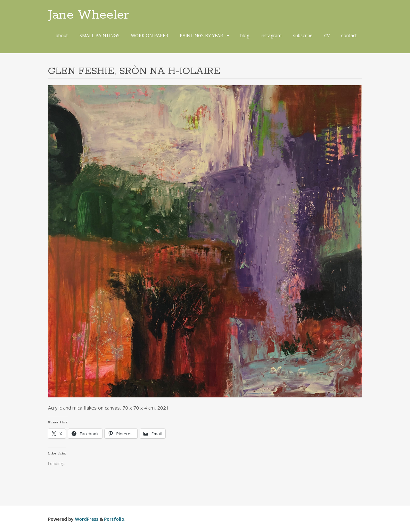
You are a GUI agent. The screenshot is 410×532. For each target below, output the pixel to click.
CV (327, 35)
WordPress (87, 519)
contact (349, 35)
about (62, 35)
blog (245, 35)
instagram (271, 35)
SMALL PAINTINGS (99, 35)
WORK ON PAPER (150, 35)
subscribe (303, 35)
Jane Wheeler (89, 15)
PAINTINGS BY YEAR (201, 35)
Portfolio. (115, 519)
